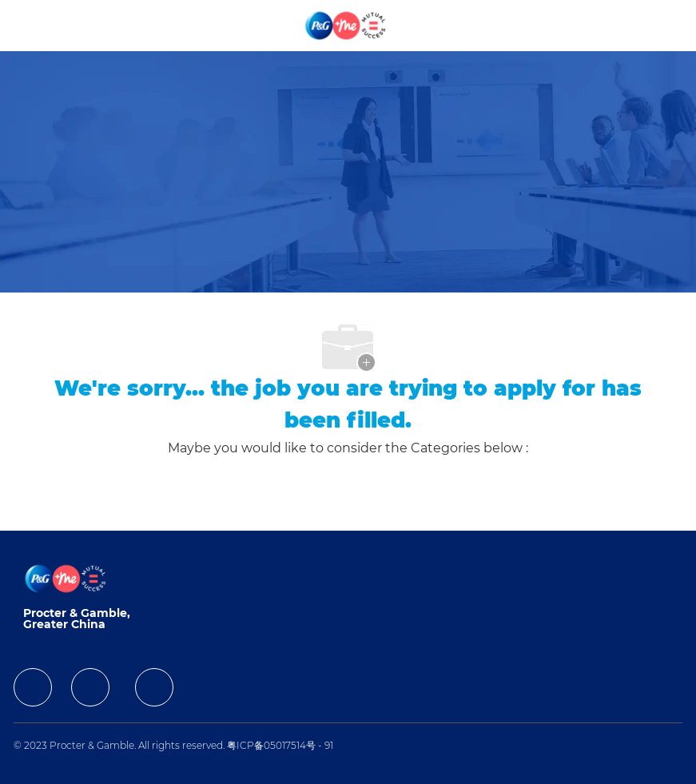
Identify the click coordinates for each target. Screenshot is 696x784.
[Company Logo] (347, 25)
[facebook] (33, 687)
